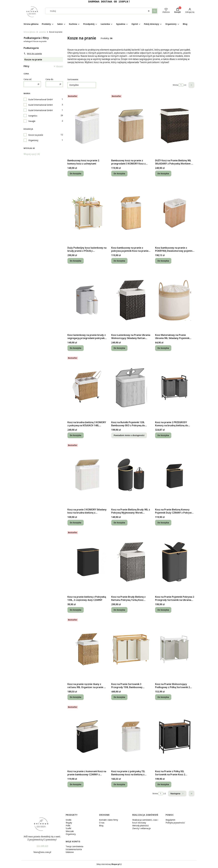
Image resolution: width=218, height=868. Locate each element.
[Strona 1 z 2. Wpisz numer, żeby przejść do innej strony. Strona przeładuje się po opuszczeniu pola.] (181, 85)
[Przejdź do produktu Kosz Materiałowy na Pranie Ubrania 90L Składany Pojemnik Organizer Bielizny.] (175, 300)
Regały (69, 823)
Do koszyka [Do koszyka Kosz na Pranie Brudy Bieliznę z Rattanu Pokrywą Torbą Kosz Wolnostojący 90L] (119, 610)
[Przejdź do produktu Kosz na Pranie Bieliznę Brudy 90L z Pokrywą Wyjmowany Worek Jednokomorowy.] (131, 475)
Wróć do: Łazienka (33, 54)
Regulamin (170, 820)
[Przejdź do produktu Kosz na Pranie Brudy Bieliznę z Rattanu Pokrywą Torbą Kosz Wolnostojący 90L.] (131, 562)
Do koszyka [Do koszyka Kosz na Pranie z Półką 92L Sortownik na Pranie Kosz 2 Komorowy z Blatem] (163, 784)
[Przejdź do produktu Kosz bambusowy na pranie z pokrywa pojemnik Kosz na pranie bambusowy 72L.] (131, 213)
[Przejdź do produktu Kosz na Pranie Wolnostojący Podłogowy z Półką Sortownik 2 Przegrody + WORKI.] (175, 649)
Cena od (27, 79)
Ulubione (70, 852)
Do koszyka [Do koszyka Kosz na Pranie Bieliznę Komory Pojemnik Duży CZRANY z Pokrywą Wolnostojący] (163, 523)
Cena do (49, 79)
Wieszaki (70, 831)
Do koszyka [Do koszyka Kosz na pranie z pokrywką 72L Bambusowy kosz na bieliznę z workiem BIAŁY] (119, 784)
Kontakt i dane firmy (109, 820)
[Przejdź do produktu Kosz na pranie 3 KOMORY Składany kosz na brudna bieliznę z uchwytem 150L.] (87, 475)
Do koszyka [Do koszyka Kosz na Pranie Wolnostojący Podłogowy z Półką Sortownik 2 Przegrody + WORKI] (163, 697)
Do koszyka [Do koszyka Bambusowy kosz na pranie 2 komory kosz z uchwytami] (76, 173)
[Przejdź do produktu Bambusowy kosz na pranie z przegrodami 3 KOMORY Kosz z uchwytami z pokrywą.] (131, 126)
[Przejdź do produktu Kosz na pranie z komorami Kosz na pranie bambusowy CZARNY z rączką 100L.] (87, 737)
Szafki (68, 828)
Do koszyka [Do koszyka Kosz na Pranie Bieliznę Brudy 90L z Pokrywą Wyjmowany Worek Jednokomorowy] (119, 523)
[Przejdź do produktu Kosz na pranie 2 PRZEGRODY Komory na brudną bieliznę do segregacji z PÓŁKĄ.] (175, 388)
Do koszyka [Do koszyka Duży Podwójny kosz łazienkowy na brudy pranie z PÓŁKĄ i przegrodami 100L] (76, 261)
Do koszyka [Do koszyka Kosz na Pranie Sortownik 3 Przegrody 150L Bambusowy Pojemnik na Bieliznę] (119, 697)
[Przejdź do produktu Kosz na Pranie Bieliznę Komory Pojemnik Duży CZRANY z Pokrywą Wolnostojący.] (175, 475)
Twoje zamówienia (74, 846)
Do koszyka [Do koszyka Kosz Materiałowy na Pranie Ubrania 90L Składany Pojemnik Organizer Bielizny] (163, 348)
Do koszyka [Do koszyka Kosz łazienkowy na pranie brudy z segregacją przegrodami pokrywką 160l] (76, 348)
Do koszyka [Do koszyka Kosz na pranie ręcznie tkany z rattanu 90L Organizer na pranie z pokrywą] (76, 697)
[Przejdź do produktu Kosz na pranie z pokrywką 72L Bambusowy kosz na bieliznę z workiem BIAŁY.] (131, 737)
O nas (102, 823)
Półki (68, 826)
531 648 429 (42, 846)
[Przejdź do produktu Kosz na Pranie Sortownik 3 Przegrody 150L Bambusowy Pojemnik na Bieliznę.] (131, 649)
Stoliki (69, 820)
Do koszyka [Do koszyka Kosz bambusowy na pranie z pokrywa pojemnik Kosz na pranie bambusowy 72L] (119, 261)
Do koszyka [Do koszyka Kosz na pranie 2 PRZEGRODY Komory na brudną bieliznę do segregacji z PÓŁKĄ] (163, 435)
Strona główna (30, 32)
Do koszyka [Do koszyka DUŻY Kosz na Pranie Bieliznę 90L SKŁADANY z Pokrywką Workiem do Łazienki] (163, 173)
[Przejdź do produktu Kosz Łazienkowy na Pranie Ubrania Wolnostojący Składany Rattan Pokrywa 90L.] (131, 300)
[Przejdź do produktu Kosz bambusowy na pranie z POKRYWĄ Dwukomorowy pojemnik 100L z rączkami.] (175, 213)
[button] (155, 11)
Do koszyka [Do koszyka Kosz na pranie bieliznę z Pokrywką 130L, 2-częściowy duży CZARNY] (76, 610)
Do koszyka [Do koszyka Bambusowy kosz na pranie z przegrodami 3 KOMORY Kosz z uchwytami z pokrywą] (119, 173)
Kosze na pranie (36, 135)
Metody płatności (141, 826)
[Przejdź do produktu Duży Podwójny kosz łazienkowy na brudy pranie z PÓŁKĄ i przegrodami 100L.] (87, 213)
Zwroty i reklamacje (142, 828)
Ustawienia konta (74, 849)
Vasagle (32, 121)
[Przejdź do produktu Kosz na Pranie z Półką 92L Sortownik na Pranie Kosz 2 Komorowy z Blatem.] (175, 737)
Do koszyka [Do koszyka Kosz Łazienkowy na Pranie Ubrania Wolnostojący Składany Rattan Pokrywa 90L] (119, 348)
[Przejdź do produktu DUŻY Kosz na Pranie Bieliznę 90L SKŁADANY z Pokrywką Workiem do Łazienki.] (175, 126)
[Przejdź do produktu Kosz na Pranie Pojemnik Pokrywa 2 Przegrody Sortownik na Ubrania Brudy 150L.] (175, 562)
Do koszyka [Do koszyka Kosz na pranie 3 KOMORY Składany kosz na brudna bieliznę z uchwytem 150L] (76, 523)
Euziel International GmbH (40, 99)
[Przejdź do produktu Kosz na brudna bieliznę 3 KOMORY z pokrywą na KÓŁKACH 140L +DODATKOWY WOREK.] (87, 388)
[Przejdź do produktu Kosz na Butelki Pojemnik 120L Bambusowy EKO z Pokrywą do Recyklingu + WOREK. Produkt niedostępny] (131, 388)
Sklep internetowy (108, 864)
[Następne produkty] (177, 794)
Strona (175, 85)
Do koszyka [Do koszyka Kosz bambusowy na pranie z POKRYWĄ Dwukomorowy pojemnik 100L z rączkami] (163, 261)
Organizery (33, 140)
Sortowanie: (73, 79)
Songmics (33, 116)
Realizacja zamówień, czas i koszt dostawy (145, 821)
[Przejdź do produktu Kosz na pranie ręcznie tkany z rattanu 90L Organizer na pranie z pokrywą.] (87, 649)
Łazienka (42, 32)
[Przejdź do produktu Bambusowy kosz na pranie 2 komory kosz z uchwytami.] (87, 126)
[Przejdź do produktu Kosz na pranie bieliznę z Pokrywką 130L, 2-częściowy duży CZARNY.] (87, 562)
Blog (101, 826)
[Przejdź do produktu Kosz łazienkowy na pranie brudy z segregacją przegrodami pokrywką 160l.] (87, 300)
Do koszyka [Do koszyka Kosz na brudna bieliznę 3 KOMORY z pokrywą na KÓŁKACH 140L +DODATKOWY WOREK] (76, 435)
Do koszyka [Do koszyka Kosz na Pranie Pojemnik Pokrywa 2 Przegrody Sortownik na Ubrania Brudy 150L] (163, 610)
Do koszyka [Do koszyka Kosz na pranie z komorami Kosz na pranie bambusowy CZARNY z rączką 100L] (76, 784)
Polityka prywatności (175, 823)
